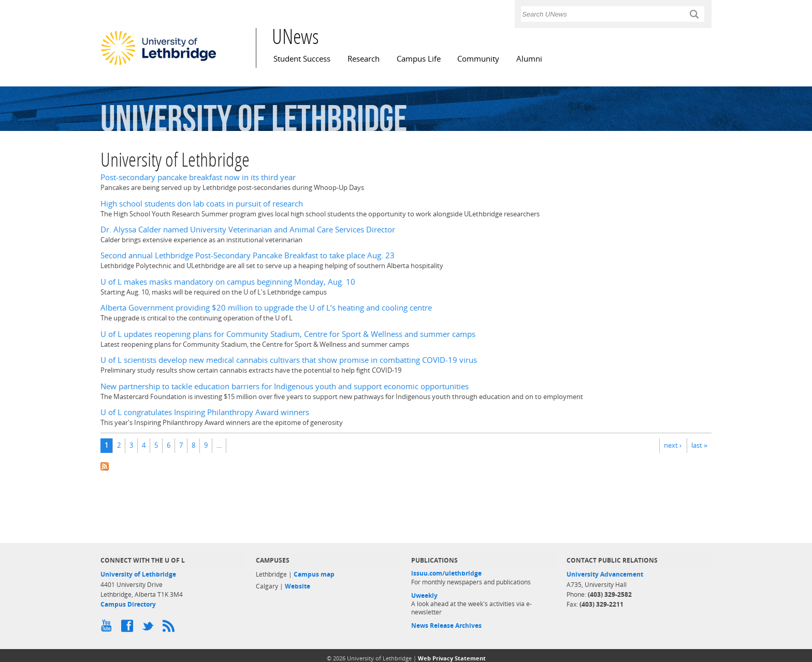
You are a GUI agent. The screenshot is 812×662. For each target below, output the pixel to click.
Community (478, 59)
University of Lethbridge (138, 574)
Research (364, 59)
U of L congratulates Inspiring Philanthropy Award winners (205, 412)
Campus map (314, 574)
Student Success (302, 59)
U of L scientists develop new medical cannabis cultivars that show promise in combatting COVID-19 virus (289, 360)
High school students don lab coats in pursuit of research (202, 204)
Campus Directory (128, 604)
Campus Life (419, 59)
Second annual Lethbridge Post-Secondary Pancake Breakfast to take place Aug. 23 (248, 255)
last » (699, 445)
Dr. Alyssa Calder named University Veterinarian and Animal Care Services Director (248, 230)
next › (673, 445)
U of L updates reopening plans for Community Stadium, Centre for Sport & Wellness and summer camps (288, 334)
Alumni (529, 59)
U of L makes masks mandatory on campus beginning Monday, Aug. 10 (228, 282)
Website (298, 586)
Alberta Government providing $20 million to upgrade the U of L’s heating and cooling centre (266, 308)
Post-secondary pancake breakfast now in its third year (198, 177)
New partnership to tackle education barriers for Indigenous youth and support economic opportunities (285, 386)
